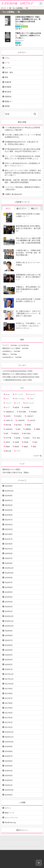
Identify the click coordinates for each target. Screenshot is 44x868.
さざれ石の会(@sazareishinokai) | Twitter (17, 371)
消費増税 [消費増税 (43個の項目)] (28, 429)
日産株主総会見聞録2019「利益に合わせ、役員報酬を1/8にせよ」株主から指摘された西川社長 (28, 19)
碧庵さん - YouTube (10, 354)
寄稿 (6, 77)
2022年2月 (9, 529)
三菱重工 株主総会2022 (13, 194)
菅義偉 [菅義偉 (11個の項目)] (8, 447)
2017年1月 (9, 727)
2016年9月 (9, 747)
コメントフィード (11, 818)
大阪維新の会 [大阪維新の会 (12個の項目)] (10, 412)
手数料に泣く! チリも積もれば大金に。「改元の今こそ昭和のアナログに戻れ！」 (28, 35)
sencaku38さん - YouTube (12, 357)
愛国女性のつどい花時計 (11, 469)
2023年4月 (9, 505)
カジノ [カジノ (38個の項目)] (8, 399)
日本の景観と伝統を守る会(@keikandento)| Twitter (21, 377)
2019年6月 (9, 587)
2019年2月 (9, 607)
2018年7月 (9, 640)
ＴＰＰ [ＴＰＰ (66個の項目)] (18, 451)
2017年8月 (9, 693)
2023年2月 (9, 510)
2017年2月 (9, 722)
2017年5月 (9, 708)
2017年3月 (9, 718)
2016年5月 (9, 766)
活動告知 (8, 97)
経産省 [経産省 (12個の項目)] (27, 438)
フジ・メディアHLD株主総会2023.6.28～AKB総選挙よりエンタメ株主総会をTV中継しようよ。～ (23, 157)
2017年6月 (9, 703)
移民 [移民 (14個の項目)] (7, 434)
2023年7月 (9, 500)
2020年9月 (9, 553)
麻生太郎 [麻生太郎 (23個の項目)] (8, 451)
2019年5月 (9, 592)
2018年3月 (9, 660)
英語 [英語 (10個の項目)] (36, 442)
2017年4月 (9, 713)
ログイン (8, 808)
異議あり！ (9, 101)
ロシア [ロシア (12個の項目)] (8, 407)
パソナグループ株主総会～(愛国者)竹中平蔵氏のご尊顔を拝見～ (22, 188)
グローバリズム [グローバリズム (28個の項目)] (20, 399)
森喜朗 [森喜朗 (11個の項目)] (29, 425)
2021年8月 (9, 534)
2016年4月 (9, 771)
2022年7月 (9, 520)
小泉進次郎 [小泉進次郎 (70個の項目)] (21, 420)
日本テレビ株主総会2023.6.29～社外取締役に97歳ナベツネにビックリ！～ (22, 165)
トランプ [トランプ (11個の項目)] (8, 403)
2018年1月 (9, 669)
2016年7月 (9, 756)
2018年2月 (9, 664)
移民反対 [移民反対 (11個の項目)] (16, 434)
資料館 (7, 106)
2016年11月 (9, 737)
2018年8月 (9, 635)
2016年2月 (9, 780)
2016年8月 (9, 751)
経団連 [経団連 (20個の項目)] (18, 438)
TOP (3, 8)
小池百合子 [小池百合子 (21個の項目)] (30, 416)
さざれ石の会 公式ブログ (17, 3)
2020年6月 (9, 563)
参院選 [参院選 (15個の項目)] (17, 407)
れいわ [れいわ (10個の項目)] (8, 394)
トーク (7, 63)
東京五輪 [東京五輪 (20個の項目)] (8, 425)
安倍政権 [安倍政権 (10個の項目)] (34, 412)
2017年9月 (9, 689)
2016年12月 (9, 732)
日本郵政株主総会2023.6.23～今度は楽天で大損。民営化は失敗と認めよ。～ (21, 143)
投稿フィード (10, 813)
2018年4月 (9, 655)
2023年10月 (9, 491)
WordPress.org (10, 822)
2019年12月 (9, 568)
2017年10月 (9, 684)
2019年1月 (9, 611)
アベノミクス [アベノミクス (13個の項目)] (19, 394)
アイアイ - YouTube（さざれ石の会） (16, 345)
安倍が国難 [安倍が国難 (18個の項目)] (22, 412)
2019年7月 (9, 582)
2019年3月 (9, 602)
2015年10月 (9, 790)
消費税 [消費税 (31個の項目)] (38, 429)
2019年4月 (9, 597)
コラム (18, 26)
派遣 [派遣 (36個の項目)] (19, 429)
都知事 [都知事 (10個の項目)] (17, 447)
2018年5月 (9, 650)
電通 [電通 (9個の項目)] (34, 447)
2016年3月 (9, 776)
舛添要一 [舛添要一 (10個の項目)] (27, 442)
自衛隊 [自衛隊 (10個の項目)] (17, 442)
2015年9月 (9, 795)
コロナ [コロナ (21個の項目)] (32, 399)
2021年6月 (9, 544)
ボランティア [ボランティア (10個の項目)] (29, 403)
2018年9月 (9, 631)
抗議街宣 (8, 82)
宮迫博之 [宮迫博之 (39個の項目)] (19, 416)
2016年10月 (9, 742)
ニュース (8, 68)
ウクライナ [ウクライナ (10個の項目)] (32, 394)
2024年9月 (9, 486)
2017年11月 (9, 679)
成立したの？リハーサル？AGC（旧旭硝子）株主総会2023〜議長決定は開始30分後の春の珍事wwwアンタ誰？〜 (23, 173)
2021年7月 (9, 539)
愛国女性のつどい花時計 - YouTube (15, 348)
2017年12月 (9, 674)
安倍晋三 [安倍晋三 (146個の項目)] (8, 416)
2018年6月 (9, 645)
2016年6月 (9, 761)
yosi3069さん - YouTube (11, 351)
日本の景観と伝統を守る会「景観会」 (16, 473)
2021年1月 (9, 549)
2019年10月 (9, 573)
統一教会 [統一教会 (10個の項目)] (37, 438)
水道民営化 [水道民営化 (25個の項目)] (9, 429)
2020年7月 (9, 558)
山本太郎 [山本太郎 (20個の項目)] (32, 420)
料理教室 (8, 87)
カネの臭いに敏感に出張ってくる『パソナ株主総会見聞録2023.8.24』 (23, 136)
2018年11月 (9, 621)
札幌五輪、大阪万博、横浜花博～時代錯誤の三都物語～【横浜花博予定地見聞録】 (23, 181)
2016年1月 (9, 785)
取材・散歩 (9, 72)
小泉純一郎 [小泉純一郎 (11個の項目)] (9, 420)
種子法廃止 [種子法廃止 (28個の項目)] (27, 434)
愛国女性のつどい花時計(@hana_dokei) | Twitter (20, 374)
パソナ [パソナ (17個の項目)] (18, 403)
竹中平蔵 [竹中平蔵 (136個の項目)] (8, 438)
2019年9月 (9, 578)
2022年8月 (9, 515)
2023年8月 (9, 496)
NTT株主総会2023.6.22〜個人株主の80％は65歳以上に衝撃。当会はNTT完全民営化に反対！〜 (22, 150)
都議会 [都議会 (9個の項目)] (26, 447)
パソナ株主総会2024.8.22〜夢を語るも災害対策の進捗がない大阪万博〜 (22, 129)
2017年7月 (9, 698)
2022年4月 (9, 525)
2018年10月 (9, 626)
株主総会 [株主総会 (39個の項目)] (19, 425)
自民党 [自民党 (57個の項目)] (8, 442)
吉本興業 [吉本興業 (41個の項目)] (27, 407)
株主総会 (24, 26)
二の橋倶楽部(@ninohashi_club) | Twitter (17, 380)
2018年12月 (9, 616)
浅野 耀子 (19, 29)
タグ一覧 (38, 456)
